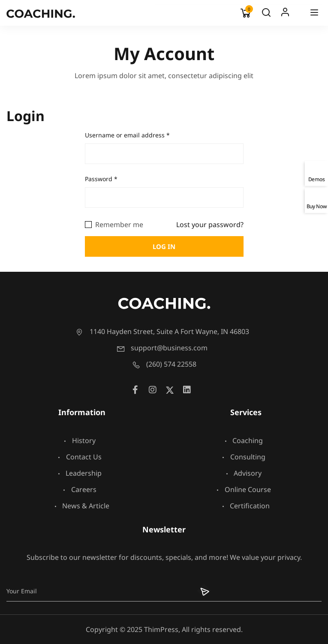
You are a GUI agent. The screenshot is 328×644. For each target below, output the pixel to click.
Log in (164, 246)
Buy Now (317, 206)
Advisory (244, 473)
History (80, 440)
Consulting (244, 457)
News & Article (82, 506)
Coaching (244, 440)
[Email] (98, 591)
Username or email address (127, 135)
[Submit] (199, 591)
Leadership (80, 473)
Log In (285, 14)
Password (101, 179)
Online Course (244, 489)
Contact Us (80, 457)
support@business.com (162, 348)
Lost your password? (210, 225)
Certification (246, 506)
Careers (80, 489)
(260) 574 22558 (164, 364)
